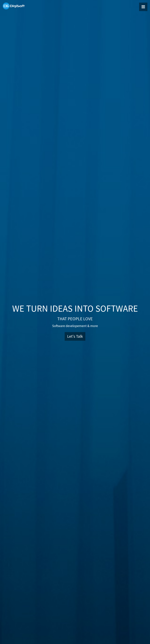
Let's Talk (75, 336)
